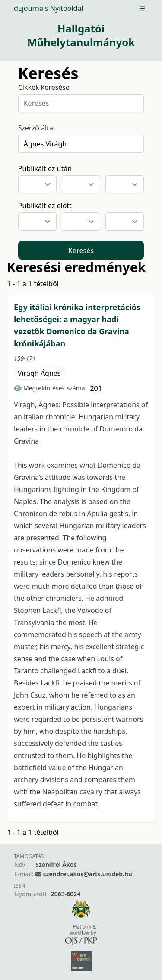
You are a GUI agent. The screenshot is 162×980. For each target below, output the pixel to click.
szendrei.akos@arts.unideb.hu (88, 874)
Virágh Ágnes (39, 373)
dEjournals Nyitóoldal (49, 8)
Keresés (81, 251)
